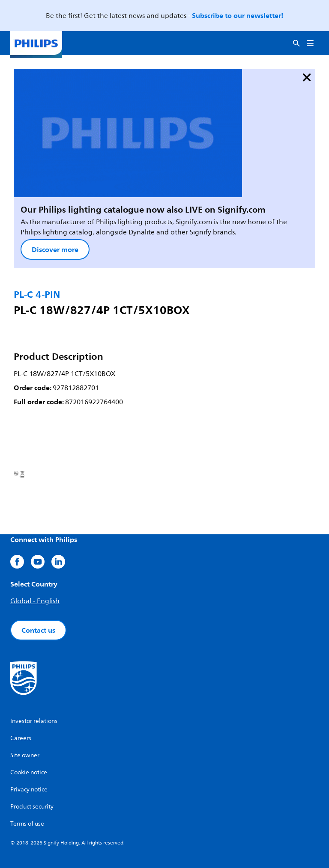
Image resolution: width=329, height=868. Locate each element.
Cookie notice (29, 772)
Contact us (38, 630)
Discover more (55, 249)
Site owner (25, 755)
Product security (32, 807)
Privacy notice (29, 789)
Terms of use (27, 824)
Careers (21, 738)
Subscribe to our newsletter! (238, 15)
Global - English (35, 601)
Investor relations (34, 721)
